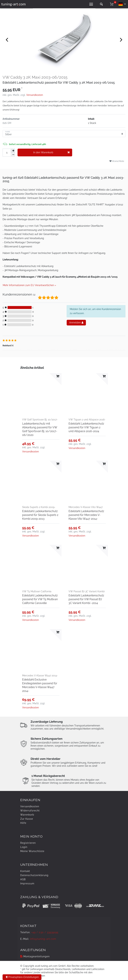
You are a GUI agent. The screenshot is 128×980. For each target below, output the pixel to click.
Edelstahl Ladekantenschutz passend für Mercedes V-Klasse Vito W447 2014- (86, 515)
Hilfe (23, 823)
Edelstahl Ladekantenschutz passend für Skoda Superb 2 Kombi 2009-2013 (40, 515)
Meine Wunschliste (32, 851)
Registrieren (28, 843)
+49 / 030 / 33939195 (45, 932)
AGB (23, 879)
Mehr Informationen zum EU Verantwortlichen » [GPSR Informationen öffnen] (29, 285)
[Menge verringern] (13, 155)
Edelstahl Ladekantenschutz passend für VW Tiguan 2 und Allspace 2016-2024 (86, 427)
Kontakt (25, 871)
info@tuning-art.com (43, 939)
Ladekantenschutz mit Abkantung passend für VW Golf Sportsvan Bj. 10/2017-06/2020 (40, 429)
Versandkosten (35, 95)
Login (24, 847)
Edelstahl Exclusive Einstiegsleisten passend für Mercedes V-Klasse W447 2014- (40, 685)
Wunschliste (117, 161)
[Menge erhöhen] (13, 151)
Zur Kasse (27, 819)
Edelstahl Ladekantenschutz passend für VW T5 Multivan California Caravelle (40, 599)
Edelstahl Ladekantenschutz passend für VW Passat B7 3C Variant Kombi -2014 (86, 599)
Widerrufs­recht (30, 811)
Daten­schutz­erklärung (34, 875)
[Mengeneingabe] (7, 153)
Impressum (27, 883)
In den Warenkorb (51, 153)
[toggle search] (101, 4)
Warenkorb (27, 815)
